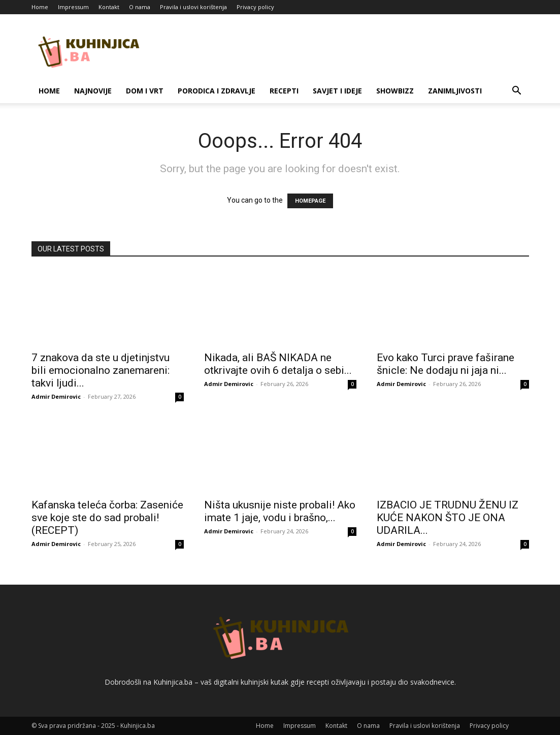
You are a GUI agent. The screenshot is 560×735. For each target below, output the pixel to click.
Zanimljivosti (455, 91)
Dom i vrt (145, 91)
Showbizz (395, 91)
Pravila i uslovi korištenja (193, 7)
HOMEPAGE (310, 201)
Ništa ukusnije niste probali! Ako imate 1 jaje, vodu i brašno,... (280, 511)
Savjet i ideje (337, 91)
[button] (517, 92)
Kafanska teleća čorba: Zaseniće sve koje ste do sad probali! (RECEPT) (107, 518)
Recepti (284, 91)
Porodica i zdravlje (217, 91)
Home (40, 7)
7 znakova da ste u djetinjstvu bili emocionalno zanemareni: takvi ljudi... (101, 370)
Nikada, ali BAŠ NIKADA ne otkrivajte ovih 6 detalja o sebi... (278, 364)
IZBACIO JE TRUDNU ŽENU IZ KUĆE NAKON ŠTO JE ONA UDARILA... (448, 518)
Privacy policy (255, 7)
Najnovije (93, 91)
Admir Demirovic (56, 396)
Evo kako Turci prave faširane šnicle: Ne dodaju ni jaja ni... (446, 364)
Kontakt (109, 7)
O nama (140, 7)
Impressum (73, 7)
